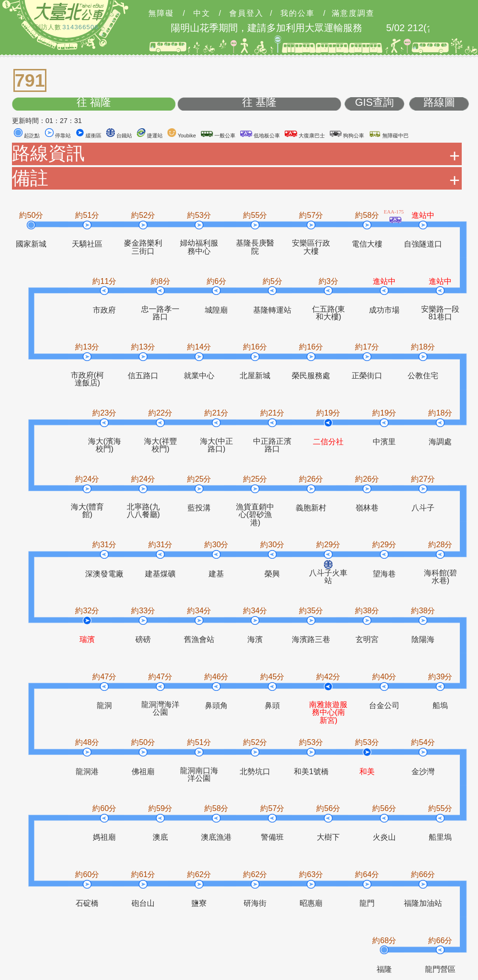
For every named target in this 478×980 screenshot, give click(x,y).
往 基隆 (259, 103)
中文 (202, 13)
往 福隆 (94, 103)
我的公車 (298, 13)
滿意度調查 (353, 13)
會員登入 (246, 13)
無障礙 (161, 13)
